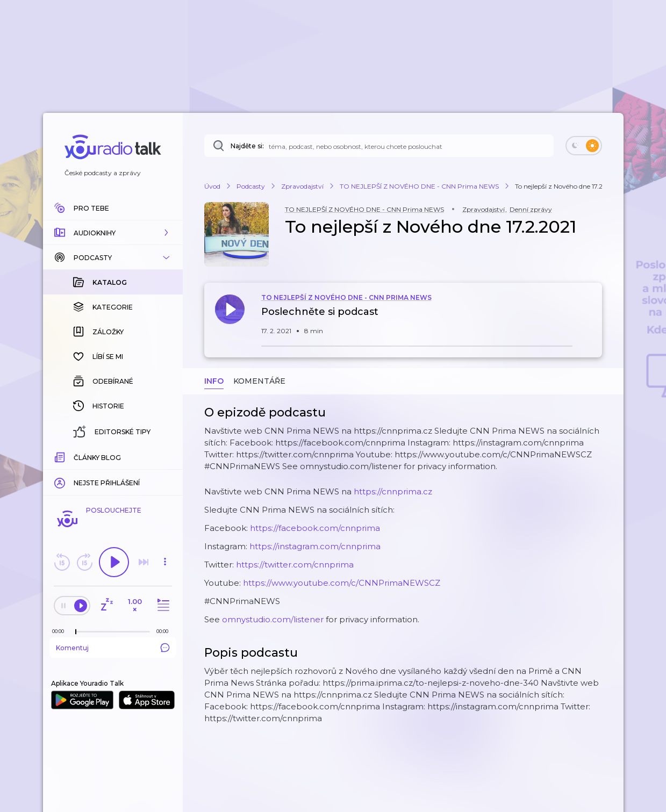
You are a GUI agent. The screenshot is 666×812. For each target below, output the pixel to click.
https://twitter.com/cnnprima (295, 565)
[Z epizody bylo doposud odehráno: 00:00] (61, 631)
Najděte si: (247, 146)
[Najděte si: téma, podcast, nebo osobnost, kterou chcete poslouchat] (379, 146)
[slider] (76, 632)
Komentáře (259, 381)
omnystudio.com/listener (273, 619)
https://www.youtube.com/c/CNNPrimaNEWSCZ (342, 583)
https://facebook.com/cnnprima (315, 528)
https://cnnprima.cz (393, 491)
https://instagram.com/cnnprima (315, 546)
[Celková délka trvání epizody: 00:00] (165, 631)
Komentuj (113, 648)
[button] (113, 233)
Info (214, 381)
